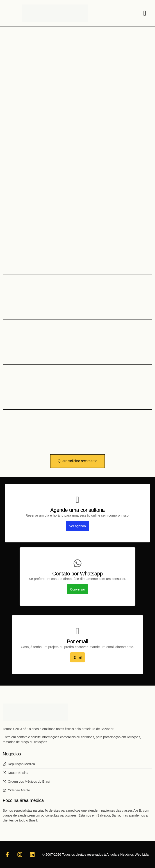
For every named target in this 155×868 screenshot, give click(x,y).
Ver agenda (77, 526)
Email (77, 657)
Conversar (78, 589)
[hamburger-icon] (145, 13)
